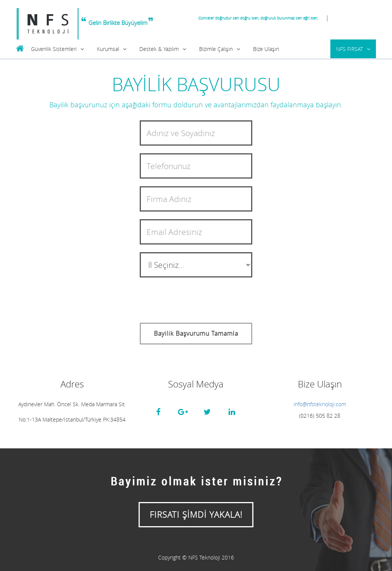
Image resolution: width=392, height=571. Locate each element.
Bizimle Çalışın (216, 49)
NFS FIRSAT (350, 49)
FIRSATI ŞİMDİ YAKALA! (196, 514)
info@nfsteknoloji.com (320, 404)
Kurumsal (108, 49)
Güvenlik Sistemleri (54, 49)
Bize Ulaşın (266, 49)
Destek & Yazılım (159, 49)
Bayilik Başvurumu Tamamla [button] (196, 333)
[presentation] (198, 300)
